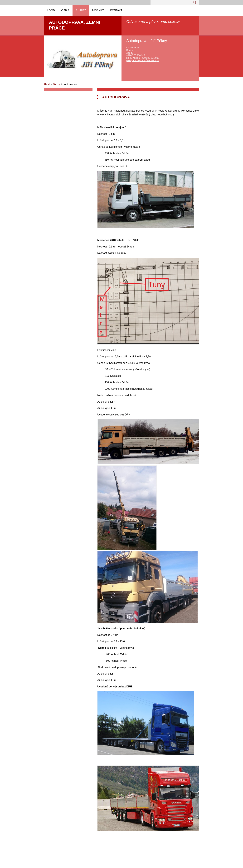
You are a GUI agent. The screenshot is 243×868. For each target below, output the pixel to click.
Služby (57, 84)
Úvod (47, 84)
